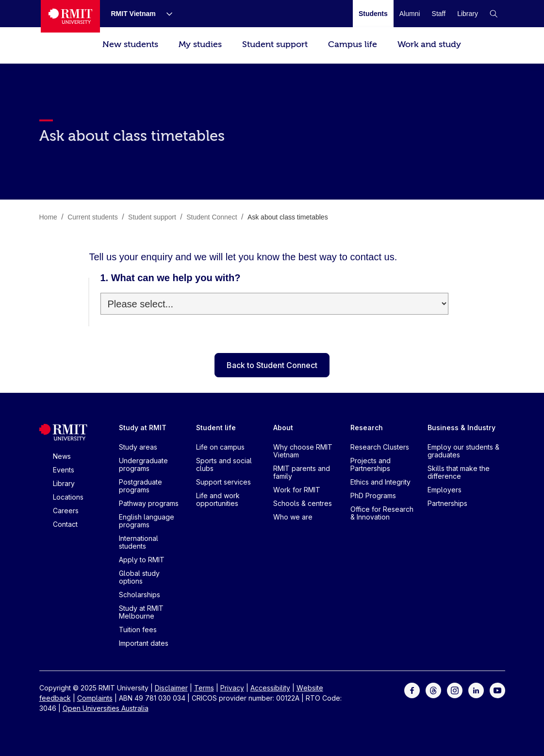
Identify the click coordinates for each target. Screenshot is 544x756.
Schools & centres (303, 503)
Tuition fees (138, 630)
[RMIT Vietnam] (134, 14)
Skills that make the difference (459, 472)
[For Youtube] (497, 690)
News (62, 456)
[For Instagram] (455, 690)
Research (367, 428)
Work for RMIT (297, 490)
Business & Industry (462, 428)
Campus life (353, 44)
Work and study (429, 44)
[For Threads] (433, 690)
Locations (68, 497)
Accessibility (270, 688)
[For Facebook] (412, 690)
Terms (204, 688)
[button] (494, 14)
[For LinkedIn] (476, 690)
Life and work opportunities (218, 499)
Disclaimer (171, 688)
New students (130, 44)
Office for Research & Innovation (382, 513)
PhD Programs (373, 496)
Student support (275, 44)
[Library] (468, 14)
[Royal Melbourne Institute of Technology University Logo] (70, 16)
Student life (216, 428)
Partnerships (447, 503)
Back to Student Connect (272, 365)
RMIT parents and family (302, 472)
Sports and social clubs (224, 464)
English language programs (147, 521)
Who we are (293, 517)
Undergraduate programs (143, 464)
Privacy (232, 688)
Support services (223, 482)
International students (139, 542)
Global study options (139, 577)
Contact (65, 524)
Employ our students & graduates (463, 451)
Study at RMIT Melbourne (141, 612)
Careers (66, 511)
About (283, 428)
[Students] (373, 14)
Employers (445, 490)
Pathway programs (149, 503)
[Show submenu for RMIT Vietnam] (165, 14)
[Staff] (439, 14)
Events (64, 470)
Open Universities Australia (106, 708)
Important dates (144, 643)
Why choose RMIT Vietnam (303, 451)
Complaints (95, 698)
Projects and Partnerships (371, 464)
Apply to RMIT (142, 560)
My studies (200, 44)
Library (64, 483)
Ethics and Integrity (380, 482)
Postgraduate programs (140, 486)
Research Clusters (380, 447)
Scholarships (140, 595)
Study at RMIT (143, 428)
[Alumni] (410, 14)
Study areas (138, 447)
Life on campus (220, 447)
